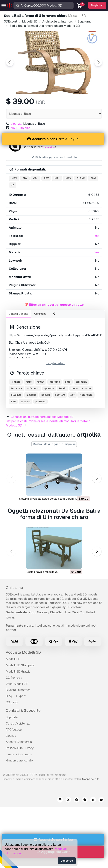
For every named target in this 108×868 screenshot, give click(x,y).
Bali (13, 401)
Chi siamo (14, 588)
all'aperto (33, 388)
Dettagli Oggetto (19, 314)
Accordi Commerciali (19, 742)
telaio (63, 388)
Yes (97, 236)
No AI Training (20, 128)
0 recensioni (48, 147)
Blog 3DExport (16, 696)
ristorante (86, 395)
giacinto (16, 395)
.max (14, 178)
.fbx (25, 178)
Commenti (40, 314)
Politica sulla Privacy (20, 748)
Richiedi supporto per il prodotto (54, 157)
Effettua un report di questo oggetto (56, 305)
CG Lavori (12, 702)
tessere (26, 401)
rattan (41, 382)
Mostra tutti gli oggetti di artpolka (54, 444)
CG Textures (14, 678)
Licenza (11, 736)
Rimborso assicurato (19, 760)
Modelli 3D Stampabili (20, 665)
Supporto (12, 717)
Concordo (67, 861)
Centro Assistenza (18, 723)
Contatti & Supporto (23, 710)
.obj (35, 178)
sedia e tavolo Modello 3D (43, 572)
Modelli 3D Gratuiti (18, 672)
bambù (46, 395)
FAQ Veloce (14, 730)
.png (93, 178)
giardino (55, 382)
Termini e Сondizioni (19, 754)
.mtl (57, 178)
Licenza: (17, 124)
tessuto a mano (81, 388)
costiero (60, 395)
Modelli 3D (13, 659)
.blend (81, 178)
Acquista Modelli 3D (23, 652)
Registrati (97, 5)
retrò (29, 382)
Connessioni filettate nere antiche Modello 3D (42, 417)
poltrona (41, 401)
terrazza (81, 382)
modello (31, 395)
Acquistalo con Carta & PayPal (53, 139)
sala (68, 382)
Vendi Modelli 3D (17, 684)
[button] (97, 478)
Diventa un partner (18, 690)
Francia (16, 382)
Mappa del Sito (91, 779)
